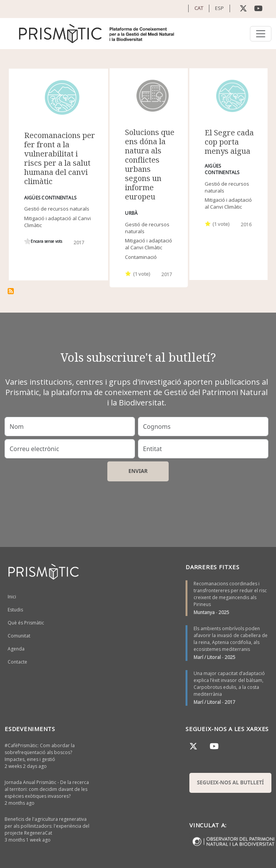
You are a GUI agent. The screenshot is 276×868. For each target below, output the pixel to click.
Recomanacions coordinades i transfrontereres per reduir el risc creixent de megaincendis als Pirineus (230, 594)
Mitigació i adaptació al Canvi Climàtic (149, 244)
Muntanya (204, 612)
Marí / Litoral (207, 657)
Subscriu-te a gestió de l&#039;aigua (11, 291)
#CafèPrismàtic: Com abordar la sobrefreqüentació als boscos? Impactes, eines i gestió (40, 752)
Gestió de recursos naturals (57, 209)
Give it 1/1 (27, 241)
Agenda (16, 649)
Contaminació (141, 257)
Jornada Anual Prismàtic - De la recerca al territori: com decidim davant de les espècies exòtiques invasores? (47, 789)
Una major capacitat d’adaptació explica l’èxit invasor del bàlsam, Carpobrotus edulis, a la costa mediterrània (229, 684)
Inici (12, 597)
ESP (219, 8)
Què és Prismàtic (26, 623)
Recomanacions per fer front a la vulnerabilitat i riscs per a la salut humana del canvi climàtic (60, 158)
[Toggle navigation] (261, 34)
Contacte (17, 662)
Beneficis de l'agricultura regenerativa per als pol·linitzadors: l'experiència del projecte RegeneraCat (47, 826)
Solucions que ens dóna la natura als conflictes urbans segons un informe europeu (150, 164)
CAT (199, 8)
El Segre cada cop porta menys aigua (229, 142)
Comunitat (19, 636)
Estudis (15, 610)
